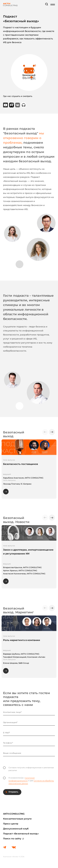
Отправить (13, 792)
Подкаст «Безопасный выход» (21, 834)
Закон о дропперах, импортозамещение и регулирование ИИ (28, 552)
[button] (52, 432)
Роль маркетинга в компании (22, 640)
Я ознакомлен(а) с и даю (28, 781)
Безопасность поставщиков (20, 464)
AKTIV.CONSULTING (14, 814)
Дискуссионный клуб (16, 829)
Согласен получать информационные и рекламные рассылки (28, 769)
